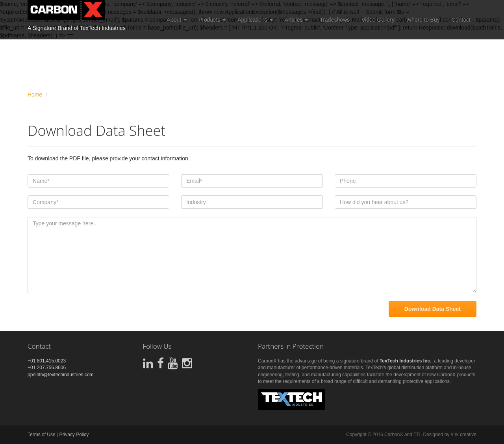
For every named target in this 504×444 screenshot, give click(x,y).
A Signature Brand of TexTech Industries (77, 28)
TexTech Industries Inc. (406, 361)
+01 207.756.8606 (47, 368)
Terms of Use (42, 435)
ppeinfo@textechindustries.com (61, 375)
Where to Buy (423, 20)
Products (212, 20)
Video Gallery (378, 20)
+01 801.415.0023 (47, 361)
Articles (296, 20)
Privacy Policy (74, 435)
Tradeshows (335, 20)
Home (35, 95)
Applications (255, 20)
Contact (461, 20)
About (177, 20)
